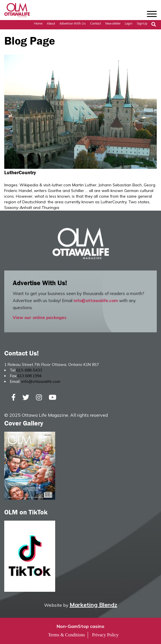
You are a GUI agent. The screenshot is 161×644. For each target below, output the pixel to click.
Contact (95, 23)
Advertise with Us (73, 23)
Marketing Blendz (93, 605)
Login (129, 23)
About (51, 23)
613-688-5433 (29, 370)
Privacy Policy (105, 635)
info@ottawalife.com (96, 301)
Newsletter (113, 23)
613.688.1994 (29, 376)
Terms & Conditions (66, 635)
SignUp (142, 23)
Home (38, 23)
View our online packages (40, 317)
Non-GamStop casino (80, 626)
